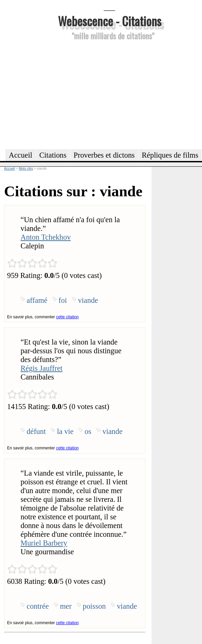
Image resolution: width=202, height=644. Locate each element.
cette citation (67, 317)
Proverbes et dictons (104, 155)
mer (66, 606)
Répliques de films (170, 155)
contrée (38, 606)
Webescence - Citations (110, 21)
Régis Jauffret (42, 368)
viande (88, 300)
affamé (37, 300)
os (88, 431)
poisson (94, 606)
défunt (36, 431)
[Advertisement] (109, 94)
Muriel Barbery (44, 543)
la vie (65, 431)
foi (63, 300)
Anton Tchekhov (46, 237)
